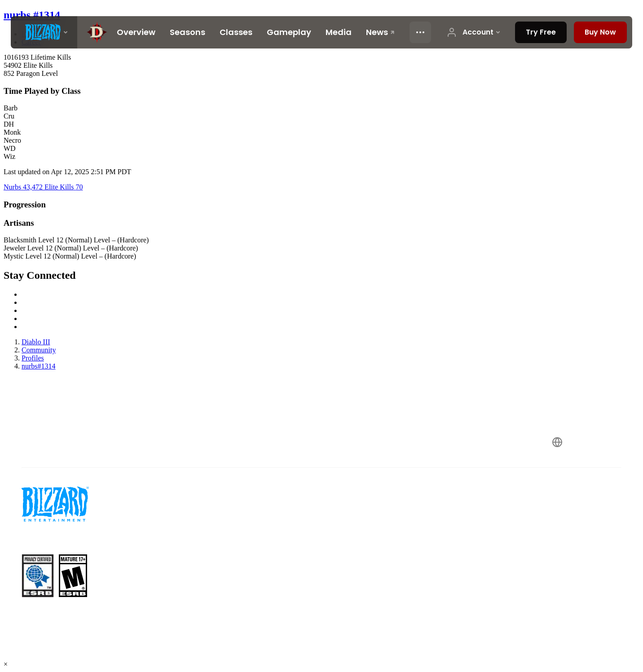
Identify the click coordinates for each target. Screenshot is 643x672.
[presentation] (44, 32)
